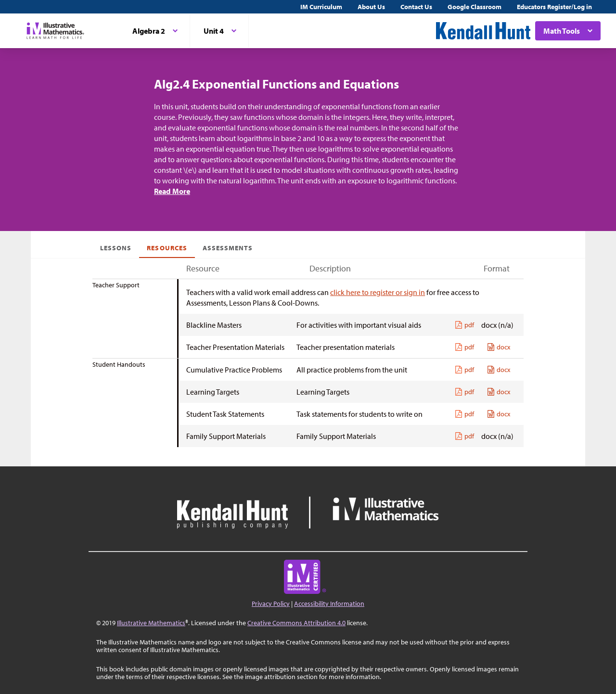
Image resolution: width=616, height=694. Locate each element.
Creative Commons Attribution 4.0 (296, 623)
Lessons (116, 248)
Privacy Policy (271, 604)
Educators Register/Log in (554, 7)
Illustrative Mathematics (151, 623)
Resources (167, 248)
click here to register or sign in (378, 292)
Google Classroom (475, 7)
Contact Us (416, 7)
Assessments (228, 248)
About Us (371, 7)
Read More (172, 191)
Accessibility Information (329, 604)
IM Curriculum (321, 7)
